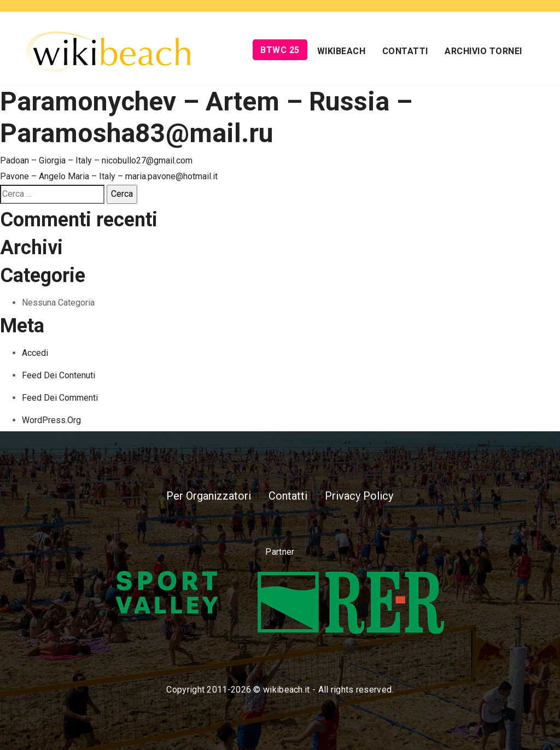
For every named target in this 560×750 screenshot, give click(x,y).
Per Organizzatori (209, 496)
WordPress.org (51, 420)
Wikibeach (342, 51)
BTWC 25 (280, 50)
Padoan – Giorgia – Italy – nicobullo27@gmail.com (96, 160)
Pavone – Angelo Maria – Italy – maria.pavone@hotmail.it (109, 176)
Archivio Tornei (483, 51)
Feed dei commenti (60, 398)
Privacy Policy (359, 496)
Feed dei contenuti (59, 375)
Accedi (35, 353)
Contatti (405, 51)
